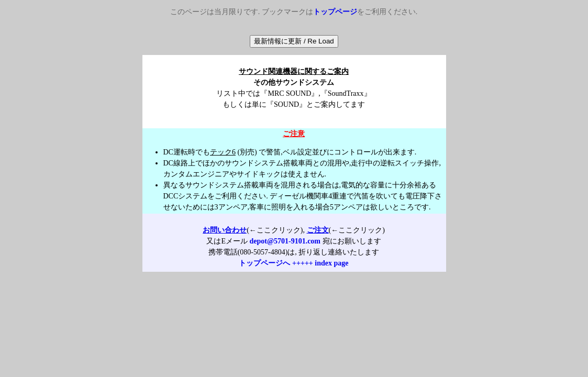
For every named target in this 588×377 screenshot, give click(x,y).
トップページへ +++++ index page (293, 263)
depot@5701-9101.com (285, 241)
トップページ (335, 12)
